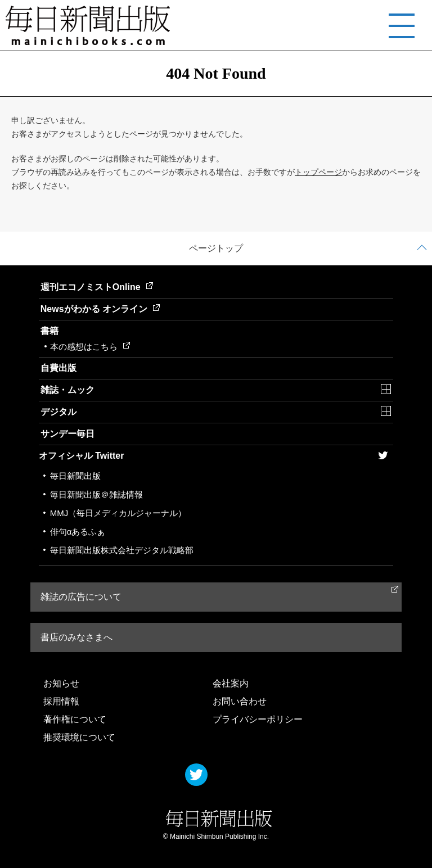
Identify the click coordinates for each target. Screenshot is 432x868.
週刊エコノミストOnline (97, 287)
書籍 (49, 331)
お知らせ (61, 683)
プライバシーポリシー (258, 719)
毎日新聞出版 (75, 476)
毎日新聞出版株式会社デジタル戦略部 (122, 550)
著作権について (75, 719)
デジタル (58, 412)
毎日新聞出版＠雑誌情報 (96, 494)
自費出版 (58, 368)
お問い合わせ (240, 701)
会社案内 (231, 683)
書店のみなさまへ (76, 637)
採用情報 (61, 701)
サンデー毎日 (67, 434)
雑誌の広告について (81, 597)
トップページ (318, 172)
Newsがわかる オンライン (100, 309)
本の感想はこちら (90, 347)
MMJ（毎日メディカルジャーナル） (118, 513)
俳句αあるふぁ (78, 532)
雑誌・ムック (67, 390)
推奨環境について (79, 737)
